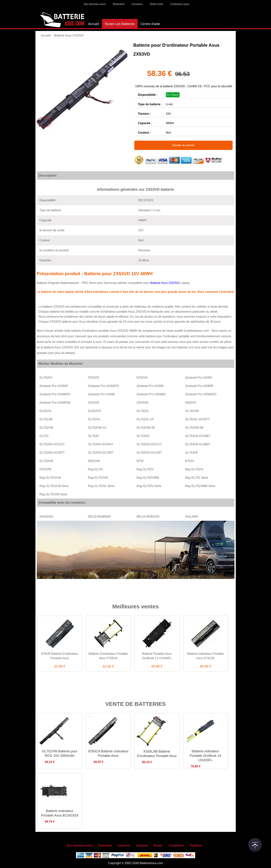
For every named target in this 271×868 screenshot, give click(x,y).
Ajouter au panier (183, 145)
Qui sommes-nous (95, 4)
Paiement (119, 4)
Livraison (137, 4)
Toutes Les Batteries (120, 24)
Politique (196, 845)
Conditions (176, 845)
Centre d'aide (150, 24)
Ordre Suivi (157, 4)
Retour (158, 845)
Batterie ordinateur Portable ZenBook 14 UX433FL (205, 756)
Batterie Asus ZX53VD (165, 283)
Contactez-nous (180, 4)
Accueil (94, 24)
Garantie (142, 845)
